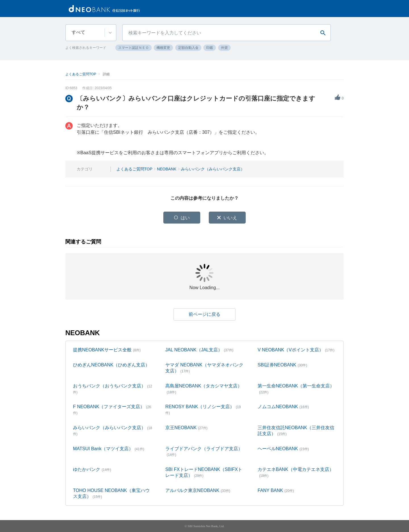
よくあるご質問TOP (81, 74)
